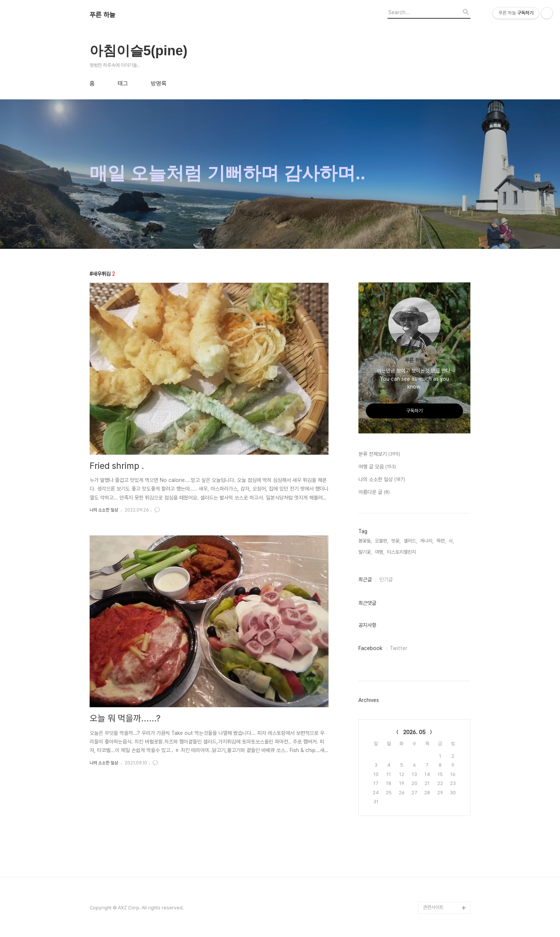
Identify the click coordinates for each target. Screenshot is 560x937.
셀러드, (410, 541)
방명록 (159, 84)
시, (451, 541)
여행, (379, 552)
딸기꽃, (365, 552)
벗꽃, (396, 541)
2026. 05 (414, 732)
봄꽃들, (365, 541)
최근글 (365, 579)
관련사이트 (433, 907)
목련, (441, 541)
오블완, (382, 541)
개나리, (427, 541)
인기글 (386, 579)
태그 (123, 84)
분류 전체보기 (379, 454)
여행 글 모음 (377, 467)
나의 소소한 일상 (104, 510)
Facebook (370, 648)
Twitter (399, 648)
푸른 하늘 (102, 15)
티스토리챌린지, (402, 552)
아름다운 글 (374, 492)
